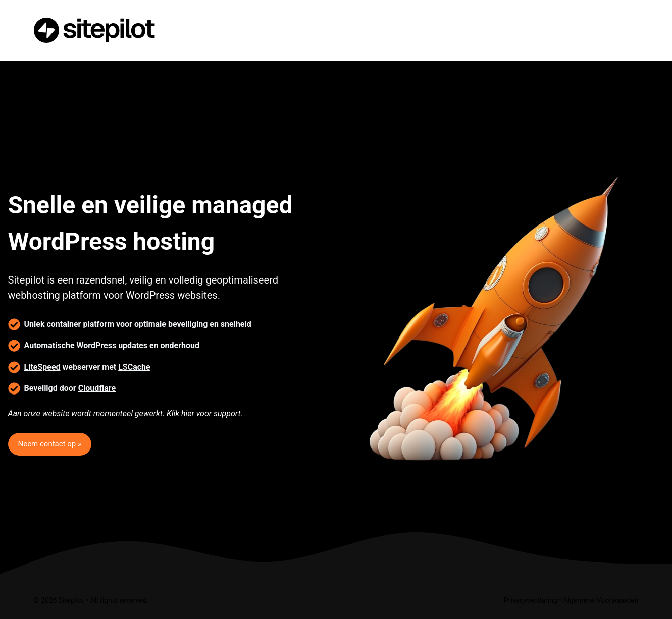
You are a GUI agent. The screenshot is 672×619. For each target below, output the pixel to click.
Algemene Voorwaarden (601, 600)
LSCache (134, 367)
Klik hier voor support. (205, 413)
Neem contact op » (50, 444)
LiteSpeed (42, 367)
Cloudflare (97, 388)
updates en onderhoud (159, 345)
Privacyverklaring (531, 600)
